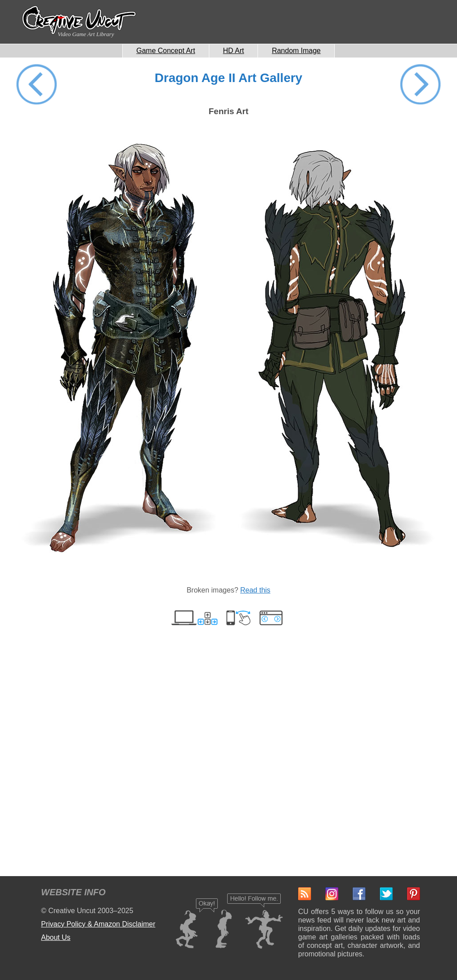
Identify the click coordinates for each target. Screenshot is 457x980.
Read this (255, 590)
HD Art (234, 51)
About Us (56, 937)
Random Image (296, 51)
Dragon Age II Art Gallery (229, 78)
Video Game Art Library (86, 34)
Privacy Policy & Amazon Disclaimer (98, 924)
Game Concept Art (166, 51)
